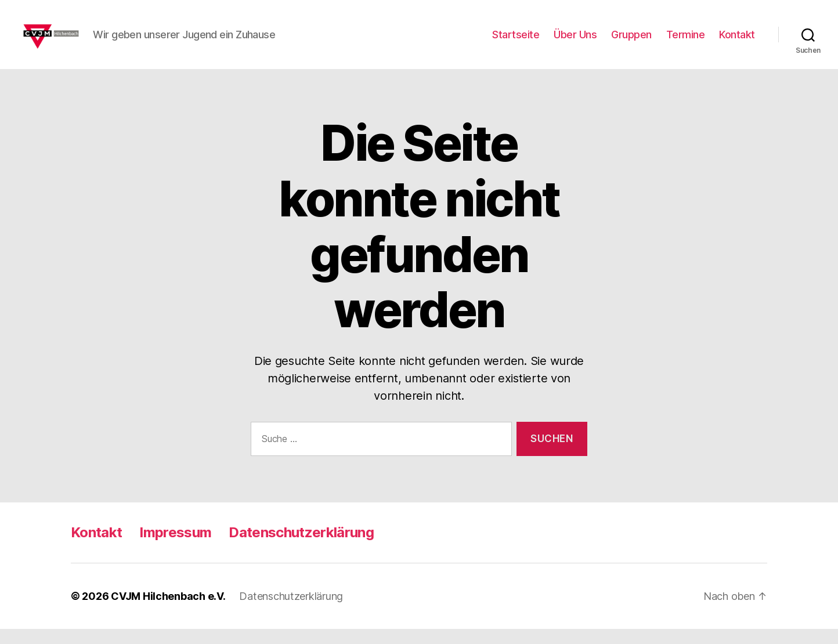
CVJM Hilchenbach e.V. (168, 611)
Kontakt (737, 42)
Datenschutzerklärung (301, 547)
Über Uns (575, 42)
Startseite (516, 42)
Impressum (175, 547)
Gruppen (631, 42)
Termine (686, 42)
